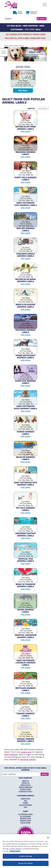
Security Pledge (25, 789)
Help (25, 801)
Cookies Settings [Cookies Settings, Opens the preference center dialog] (26, 856)
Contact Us (26, 783)
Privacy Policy (26, 785)
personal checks (28, 759)
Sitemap (26, 803)
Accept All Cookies (25, 863)
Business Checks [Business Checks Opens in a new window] (26, 821)
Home (6, 46)
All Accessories (25, 816)
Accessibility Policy (26, 791)
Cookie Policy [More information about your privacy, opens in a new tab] (15, 851)
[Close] (48, 838)
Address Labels (14, 46)
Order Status (25, 799)
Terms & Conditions (25, 787)
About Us (26, 781)
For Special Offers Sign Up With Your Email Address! (25, 769)
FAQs (25, 807)
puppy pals (26, 752)
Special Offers (26, 823)
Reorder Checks (25, 818)
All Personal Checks (25, 814)
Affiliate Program (25, 805)
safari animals (11, 754)
